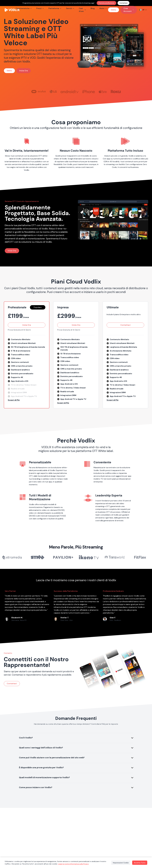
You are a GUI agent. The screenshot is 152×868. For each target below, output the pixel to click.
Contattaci (123, 3)
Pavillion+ (118, 620)
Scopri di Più (14, 400)
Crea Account (129, 10)
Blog (93, 8)
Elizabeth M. (17, 618)
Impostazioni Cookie (120, 863)
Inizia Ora (24, 71)
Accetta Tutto (140, 863)
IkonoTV (23, 620)
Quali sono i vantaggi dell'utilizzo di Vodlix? (41, 748)
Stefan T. (65, 618)
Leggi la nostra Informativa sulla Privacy (73, 864)
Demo (114, 10)
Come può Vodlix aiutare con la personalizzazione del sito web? (52, 758)
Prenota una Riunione (106, 3)
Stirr (71, 620)
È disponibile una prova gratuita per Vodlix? (41, 768)
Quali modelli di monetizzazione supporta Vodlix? (44, 777)
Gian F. (113, 618)
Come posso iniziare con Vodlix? (36, 787)
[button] (27, 400)
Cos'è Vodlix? (26, 738)
